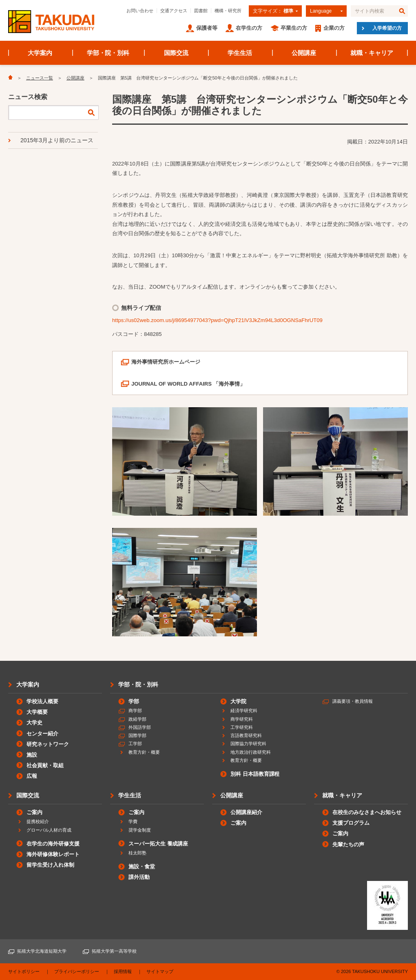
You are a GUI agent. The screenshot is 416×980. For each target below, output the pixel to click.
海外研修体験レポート (53, 854)
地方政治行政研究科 (251, 752)
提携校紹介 (38, 821)
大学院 (238, 701)
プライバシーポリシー (77, 971)
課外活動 (139, 877)
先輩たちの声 (348, 844)
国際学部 (137, 735)
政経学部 (137, 719)
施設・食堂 (142, 866)
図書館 (201, 11)
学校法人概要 (42, 701)
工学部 (135, 744)
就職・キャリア (372, 53)
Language (321, 11)
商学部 (135, 711)
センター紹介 (42, 734)
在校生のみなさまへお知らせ (367, 812)
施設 (32, 755)
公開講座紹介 (246, 812)
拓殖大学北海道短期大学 (42, 951)
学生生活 (240, 53)
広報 (32, 776)
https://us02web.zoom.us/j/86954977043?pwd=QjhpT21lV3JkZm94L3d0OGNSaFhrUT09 (217, 320)
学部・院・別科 (108, 53)
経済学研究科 (244, 711)
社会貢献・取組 (45, 765)
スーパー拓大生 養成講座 (158, 844)
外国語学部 (140, 727)
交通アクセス (174, 11)
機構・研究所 (228, 11)
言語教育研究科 (246, 735)
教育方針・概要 (144, 752)
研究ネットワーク (48, 744)
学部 (134, 701)
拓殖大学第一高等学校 (114, 951)
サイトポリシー (24, 971)
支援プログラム (351, 823)
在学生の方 (249, 28)
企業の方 (334, 28)
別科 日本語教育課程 (255, 774)
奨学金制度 (140, 830)
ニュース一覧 (40, 78)
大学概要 (37, 712)
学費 (133, 821)
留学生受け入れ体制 (50, 865)
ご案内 (34, 812)
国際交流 (176, 53)
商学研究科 (242, 719)
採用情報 (123, 971)
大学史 (34, 723)
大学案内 (40, 53)
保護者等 (207, 28)
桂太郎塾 (137, 853)
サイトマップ (160, 971)
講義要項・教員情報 (353, 701)
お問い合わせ (140, 11)
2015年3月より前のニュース (57, 140)
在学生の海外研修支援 (53, 844)
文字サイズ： (273, 11)
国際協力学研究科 (248, 744)
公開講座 (304, 53)
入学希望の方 (387, 28)
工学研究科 (242, 727)
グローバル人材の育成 (49, 830)
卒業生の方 (294, 28)
